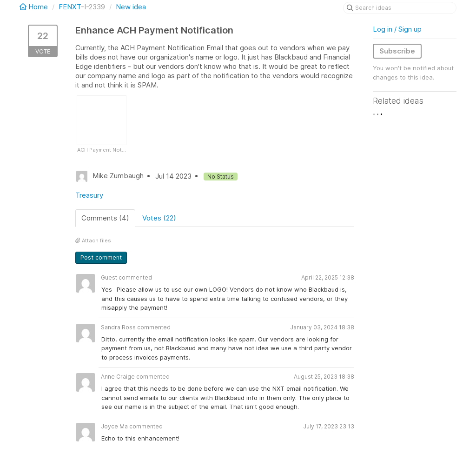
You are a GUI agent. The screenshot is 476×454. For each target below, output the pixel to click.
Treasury (89, 195)
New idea (131, 7)
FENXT (70, 7)
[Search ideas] (400, 8)
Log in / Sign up (397, 29)
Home (35, 7)
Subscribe (397, 51)
